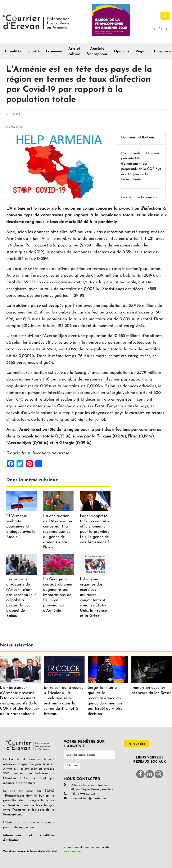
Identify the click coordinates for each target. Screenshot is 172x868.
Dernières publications (138, 138)
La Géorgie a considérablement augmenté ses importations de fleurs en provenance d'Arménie (59, 595)
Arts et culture (74, 51)
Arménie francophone (97, 51)
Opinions (122, 51)
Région (142, 51)
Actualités (13, 51)
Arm (164, 29)
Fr (156, 29)
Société (33, 51)
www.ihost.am (72, 852)
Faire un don (137, 744)
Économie (54, 51)
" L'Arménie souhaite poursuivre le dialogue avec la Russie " (21, 527)
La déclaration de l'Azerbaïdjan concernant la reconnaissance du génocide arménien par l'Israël (58, 532)
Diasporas (162, 51)
